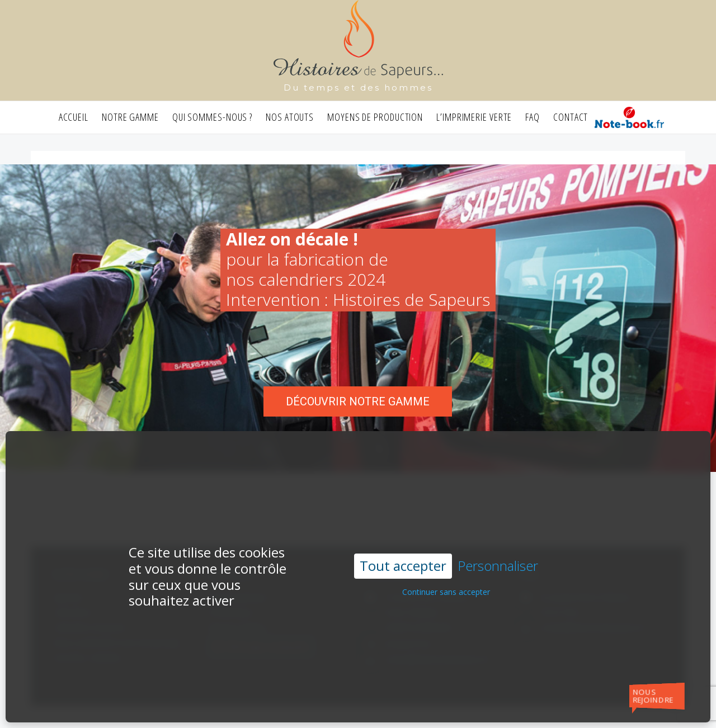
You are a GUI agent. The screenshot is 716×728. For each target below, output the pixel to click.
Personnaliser (498, 543)
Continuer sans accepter (446, 569)
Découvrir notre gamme (358, 401)
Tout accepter (403, 543)
